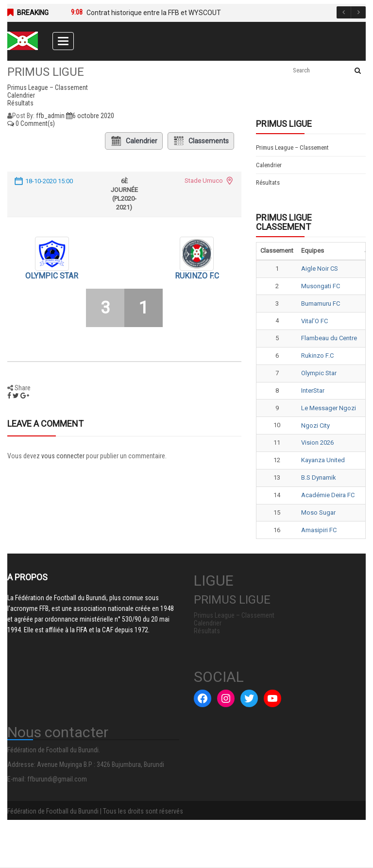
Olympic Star (52, 276)
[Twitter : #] (249, 698)
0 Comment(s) (31, 123)
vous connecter (63, 456)
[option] (209, 13)
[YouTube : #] (272, 698)
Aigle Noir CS (320, 269)
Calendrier (134, 141)
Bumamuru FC (321, 304)
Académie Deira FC (328, 495)
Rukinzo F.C (197, 276)
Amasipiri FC (319, 530)
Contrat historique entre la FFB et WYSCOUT (154, 13)
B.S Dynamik (319, 477)
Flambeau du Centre (329, 338)
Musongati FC (321, 286)
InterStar (313, 391)
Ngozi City (315, 425)
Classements (201, 141)
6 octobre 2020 (90, 116)
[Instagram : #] (226, 698)
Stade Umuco (204, 181)
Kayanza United (323, 460)
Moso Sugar (318, 512)
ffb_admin (50, 116)
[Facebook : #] (203, 698)
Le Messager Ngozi (329, 408)
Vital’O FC (314, 321)
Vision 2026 (317, 443)
